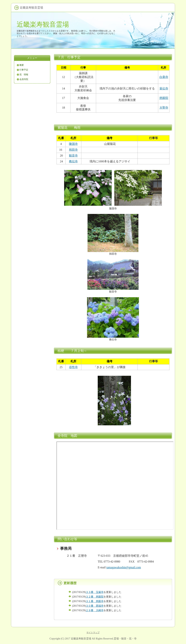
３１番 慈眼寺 (95, 601)
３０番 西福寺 (95, 606)
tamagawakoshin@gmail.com (124, 567)
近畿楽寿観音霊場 (43, 24)
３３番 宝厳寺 (95, 592)
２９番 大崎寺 (95, 610)
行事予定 (24, 70)
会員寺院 (24, 79)
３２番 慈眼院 (95, 597)
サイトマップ (93, 633)
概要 (22, 65)
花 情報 (24, 75)
